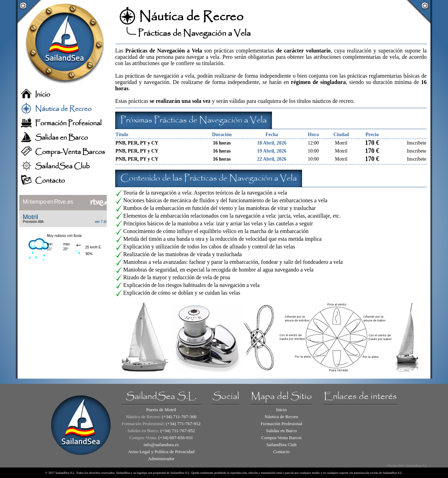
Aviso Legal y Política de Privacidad (161, 452)
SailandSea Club (62, 166)
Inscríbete (417, 143)
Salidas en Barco (61, 138)
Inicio (43, 95)
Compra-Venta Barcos (70, 152)
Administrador (161, 459)
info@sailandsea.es (161, 445)
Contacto (50, 181)
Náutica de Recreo (63, 109)
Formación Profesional (68, 123)
